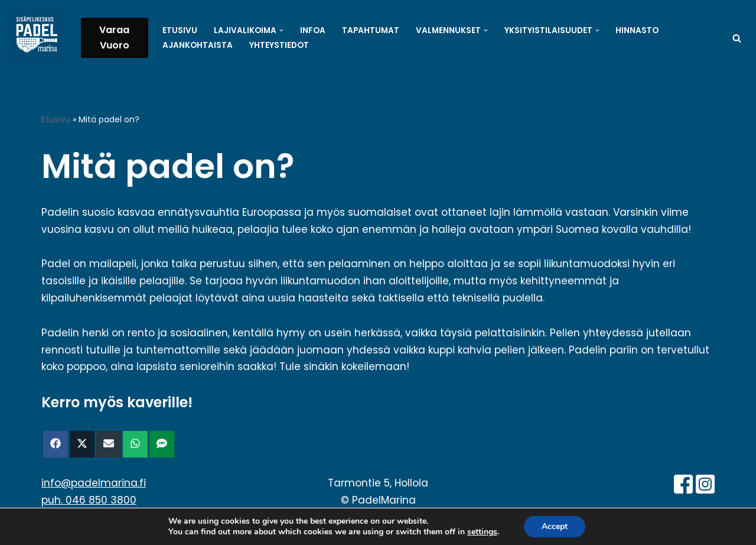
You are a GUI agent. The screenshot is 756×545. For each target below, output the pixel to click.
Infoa (313, 30)
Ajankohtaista (198, 45)
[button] (281, 30)
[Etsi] (737, 38)
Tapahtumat (371, 30)
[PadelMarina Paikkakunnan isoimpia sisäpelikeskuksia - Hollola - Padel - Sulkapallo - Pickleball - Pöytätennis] (36, 38)
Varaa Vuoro (114, 38)
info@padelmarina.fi (94, 483)
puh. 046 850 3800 (89, 500)
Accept (555, 526)
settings (482, 532)
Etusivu (180, 30)
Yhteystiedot (279, 45)
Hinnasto (637, 30)
